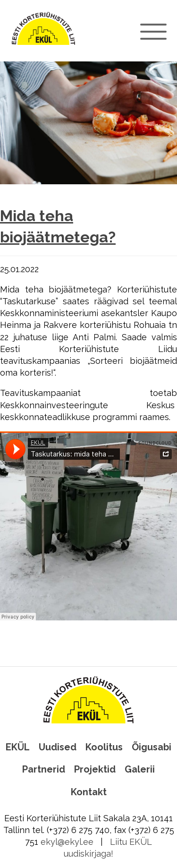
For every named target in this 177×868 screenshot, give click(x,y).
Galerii (140, 769)
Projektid (95, 769)
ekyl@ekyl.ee (67, 842)
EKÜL (18, 747)
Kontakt (89, 792)
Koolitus (104, 747)
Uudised (58, 747)
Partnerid (44, 769)
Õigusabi (152, 747)
